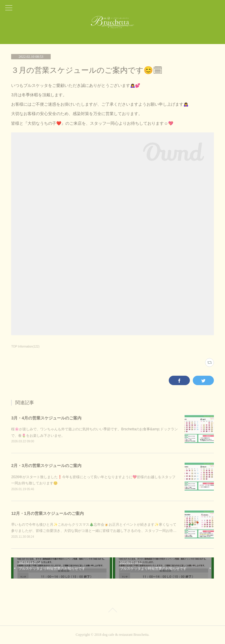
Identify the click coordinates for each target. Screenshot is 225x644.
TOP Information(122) (25, 347)
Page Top (112, 611)
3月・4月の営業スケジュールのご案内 (46, 418)
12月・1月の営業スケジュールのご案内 (47, 513)
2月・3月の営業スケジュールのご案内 (46, 466)
